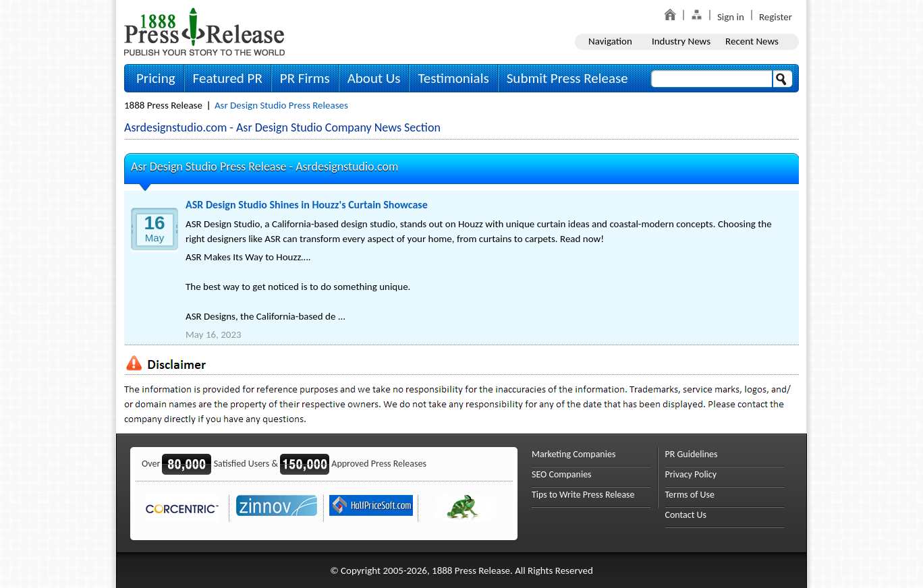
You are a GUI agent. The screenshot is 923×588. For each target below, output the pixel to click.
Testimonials (453, 78)
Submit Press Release (567, 78)
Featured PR (228, 78)
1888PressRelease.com (204, 31)
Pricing (156, 78)
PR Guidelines (692, 454)
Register (776, 17)
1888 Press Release (163, 105)
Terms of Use (690, 495)
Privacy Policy (691, 474)
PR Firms (305, 78)
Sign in (731, 17)
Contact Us (686, 515)
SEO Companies (562, 474)
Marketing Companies (574, 454)
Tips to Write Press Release (583, 495)
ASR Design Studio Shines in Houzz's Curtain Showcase (307, 205)
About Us (374, 78)
